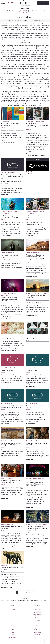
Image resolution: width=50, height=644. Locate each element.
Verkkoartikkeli (6, 11)
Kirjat (27, 368)
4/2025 (13, 634)
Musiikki (10, 212)
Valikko (3, 3)
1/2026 (3, 179)
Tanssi (15, 293)
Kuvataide (29, 212)
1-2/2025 (28, 129)
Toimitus (38, 631)
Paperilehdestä (33, 11)
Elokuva (3, 253)
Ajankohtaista (30, 293)
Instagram (13, 610)
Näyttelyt (45, 11)
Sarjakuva (13, 11)
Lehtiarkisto (13, 637)
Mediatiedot (37, 633)
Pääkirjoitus (25, 11)
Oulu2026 (40, 11)
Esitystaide (26, 13)
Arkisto (31, 13)
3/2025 (13, 636)
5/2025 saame (12, 631)
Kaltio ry (37, 634)
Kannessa (4, 336)
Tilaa (43, 3)
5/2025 (3, 127)
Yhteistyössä (29, 171)
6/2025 (3, 531)
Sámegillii (19, 11)
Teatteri (28, 480)
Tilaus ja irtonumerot (37, 628)
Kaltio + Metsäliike (31, 121)
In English (20, 13)
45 (30, 592)
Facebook (13, 608)
